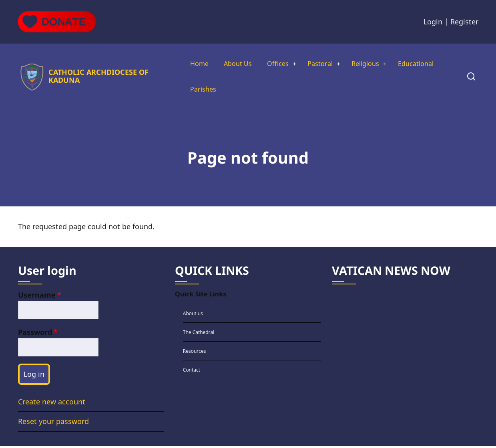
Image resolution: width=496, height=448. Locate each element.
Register (464, 22)
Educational (426, 64)
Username (37, 297)
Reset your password (53, 424)
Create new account (52, 404)
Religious (371, 64)
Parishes (197, 90)
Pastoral (322, 64)
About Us (234, 64)
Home (193, 64)
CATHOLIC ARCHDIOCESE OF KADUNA (97, 77)
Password (35, 334)
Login (433, 22)
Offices (277, 64)
